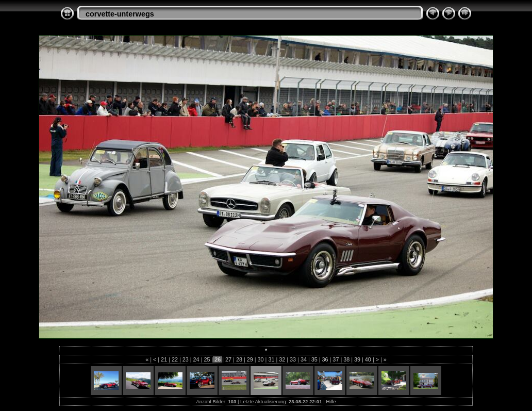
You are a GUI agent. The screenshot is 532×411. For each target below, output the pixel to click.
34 (304, 359)
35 (314, 359)
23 (186, 359)
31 (271, 359)
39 (357, 359)
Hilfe (331, 401)
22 (175, 359)
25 (207, 359)
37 (336, 359)
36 (325, 359)
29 (250, 359)
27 (228, 359)
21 (164, 359)
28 (239, 359)
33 (293, 359)
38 (346, 359)
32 (282, 359)
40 (368, 359)
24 (196, 359)
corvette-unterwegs (120, 14)
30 (261, 359)
